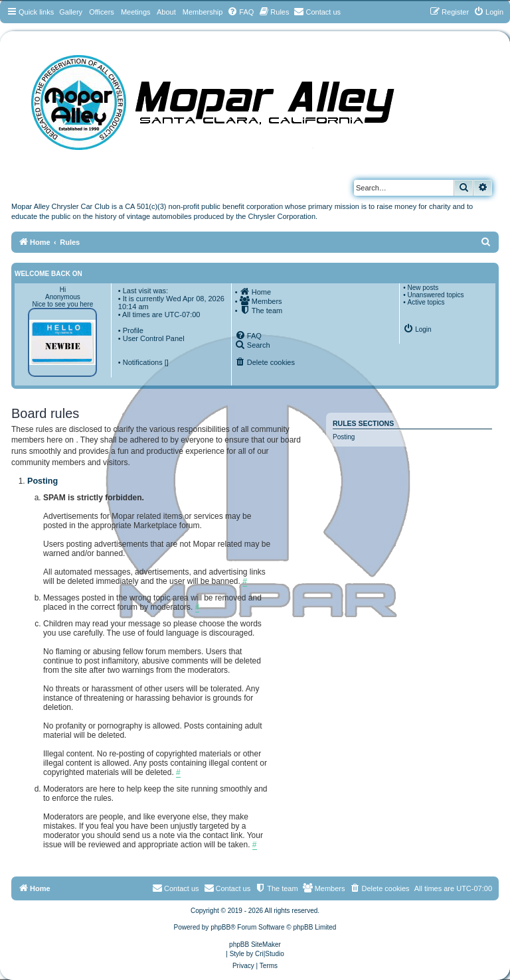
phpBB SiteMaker (255, 945)
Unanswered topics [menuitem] (435, 295)
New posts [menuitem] (423, 288)
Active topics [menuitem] (426, 302)
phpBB (220, 927)
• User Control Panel (151, 338)
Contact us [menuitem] (227, 888)
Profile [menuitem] (133, 330)
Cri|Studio (270, 954)
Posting (344, 437)
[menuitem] (240, 12)
